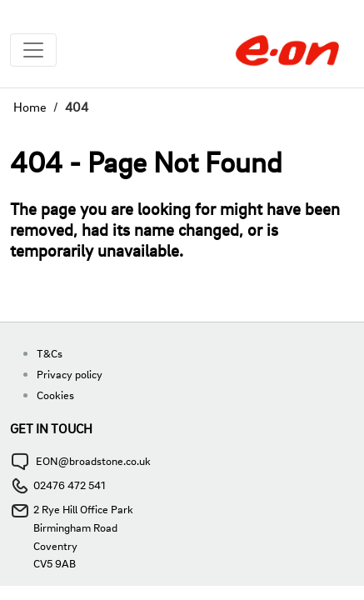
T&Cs (50, 353)
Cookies (55, 395)
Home (30, 107)
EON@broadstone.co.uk (93, 460)
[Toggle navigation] (33, 50)
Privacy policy (70, 374)
